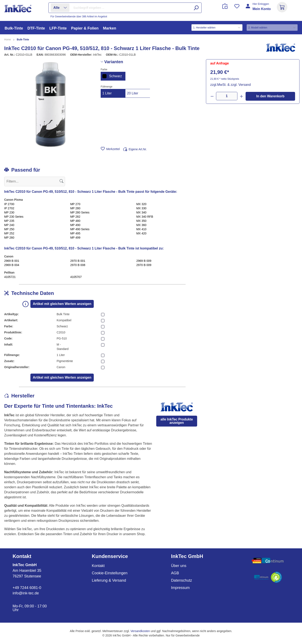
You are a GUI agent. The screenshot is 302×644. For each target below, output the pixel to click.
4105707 (76, 277)
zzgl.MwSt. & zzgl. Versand (231, 85)
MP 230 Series (14, 217)
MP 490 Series (80, 229)
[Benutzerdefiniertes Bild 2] (268, 577)
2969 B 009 (144, 261)
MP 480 (75, 221)
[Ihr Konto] (258, 9)
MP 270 (75, 204)
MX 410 (141, 229)
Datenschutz (182, 580)
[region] (50, 104)
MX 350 (141, 221)
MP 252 (9, 233)
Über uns (179, 566)
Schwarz (112, 76)
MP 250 (9, 229)
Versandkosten (140, 631)
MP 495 (75, 233)
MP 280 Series (80, 212)
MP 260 (9, 238)
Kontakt (98, 566)
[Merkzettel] (237, 6)
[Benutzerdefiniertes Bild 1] (268, 561)
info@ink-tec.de (26, 593)
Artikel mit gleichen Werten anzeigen (62, 304)
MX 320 (141, 204)
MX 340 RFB (145, 217)
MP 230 (9, 212)
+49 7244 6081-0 (27, 588)
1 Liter (107, 93)
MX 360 (141, 225)
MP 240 (9, 225)
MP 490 (75, 225)
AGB (175, 573)
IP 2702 (9, 208)
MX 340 (141, 212)
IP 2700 (9, 204)
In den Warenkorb (270, 96)
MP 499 (75, 238)
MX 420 (141, 233)
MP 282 (75, 217)
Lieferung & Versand (109, 580)
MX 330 (141, 208)
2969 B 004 (12, 265)
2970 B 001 (78, 261)
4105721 (10, 277)
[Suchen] (196, 8)
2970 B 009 (144, 265)
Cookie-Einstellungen (110, 573)
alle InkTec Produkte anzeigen (177, 421)
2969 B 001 (12, 261)
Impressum (180, 588)
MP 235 (9, 221)
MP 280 (75, 208)
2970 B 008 (78, 265)
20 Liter (133, 93)
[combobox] (136, 8)
